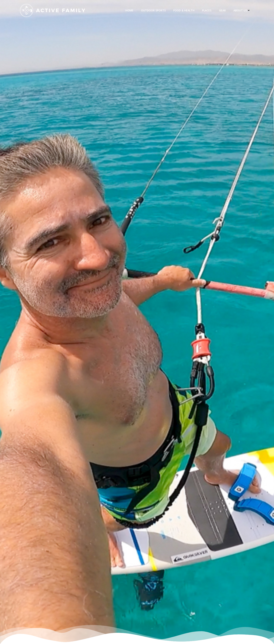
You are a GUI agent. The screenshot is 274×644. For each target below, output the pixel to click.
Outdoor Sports (153, 10)
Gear (222, 10)
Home (129, 10)
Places (207, 10)
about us (242, 10)
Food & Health (184, 10)
